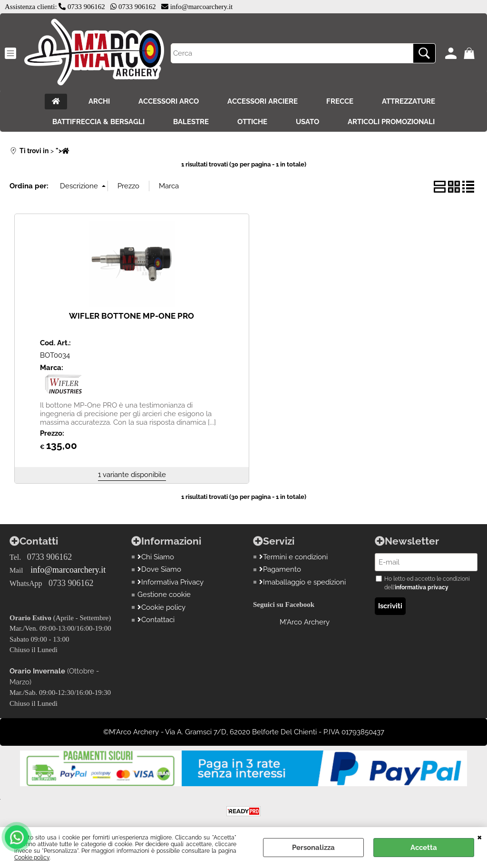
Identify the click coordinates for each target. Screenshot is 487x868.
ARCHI (99, 101)
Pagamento (280, 569)
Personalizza (313, 848)
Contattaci (156, 620)
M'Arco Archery (305, 622)
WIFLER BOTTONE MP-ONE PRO (131, 316)
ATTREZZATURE (409, 101)
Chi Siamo (156, 557)
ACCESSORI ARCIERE (263, 101)
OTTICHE (252, 122)
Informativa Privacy (170, 582)
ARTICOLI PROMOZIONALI (391, 122)
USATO (307, 122)
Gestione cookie (164, 595)
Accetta (424, 848)
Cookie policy (32, 858)
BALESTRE (191, 122)
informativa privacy (422, 587)
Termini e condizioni (293, 557)
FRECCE (340, 101)
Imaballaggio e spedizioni (302, 582)
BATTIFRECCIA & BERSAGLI (98, 122)
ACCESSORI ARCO (169, 101)
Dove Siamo (159, 569)
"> (63, 151)
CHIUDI (480, 837)
